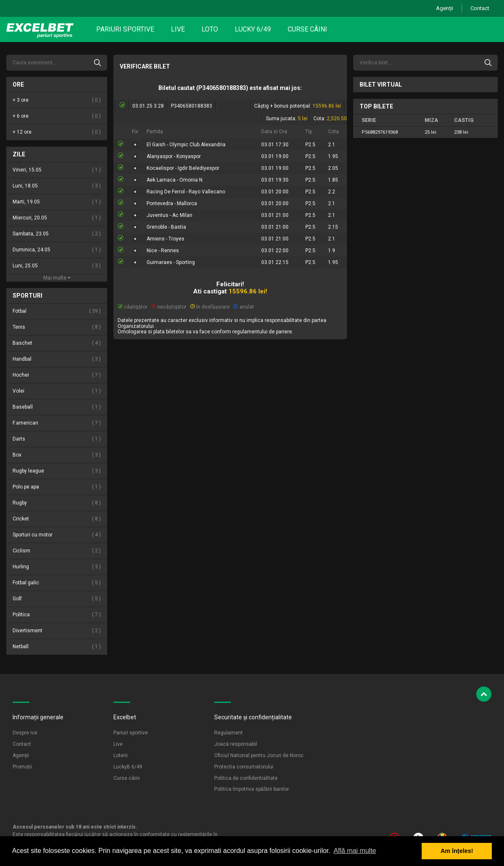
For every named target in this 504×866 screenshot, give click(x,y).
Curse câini (307, 29)
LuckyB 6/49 (128, 767)
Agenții (445, 8)
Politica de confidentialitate (246, 778)
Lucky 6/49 (253, 29)
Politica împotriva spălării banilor (252, 789)
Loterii (121, 755)
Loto (210, 29)
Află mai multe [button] (355, 851)
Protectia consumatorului (244, 767)
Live (178, 29)
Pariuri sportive (125, 29)
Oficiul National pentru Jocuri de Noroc (259, 755)
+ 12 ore (57, 132)
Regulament (228, 733)
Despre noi (25, 733)
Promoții (22, 767)
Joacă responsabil (236, 744)
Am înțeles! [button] (457, 851)
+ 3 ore (57, 100)
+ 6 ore (57, 116)
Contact (480, 8)
